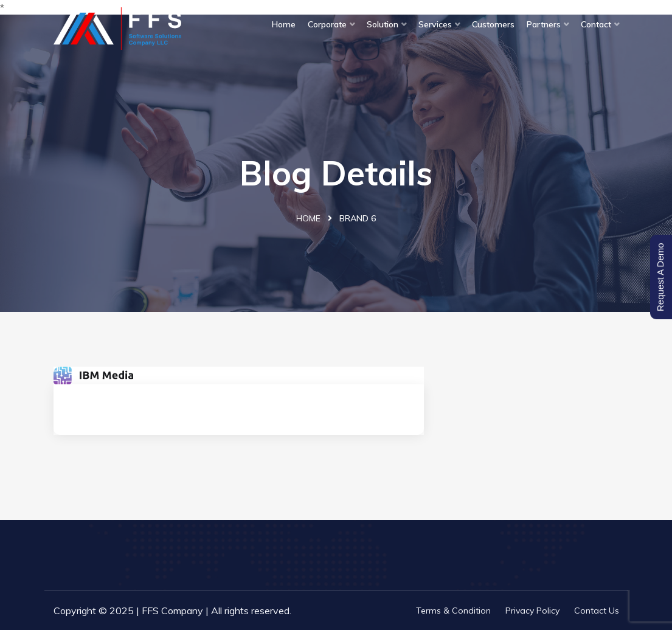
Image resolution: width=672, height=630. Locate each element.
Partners (544, 24)
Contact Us (597, 611)
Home (284, 24)
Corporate (327, 24)
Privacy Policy (532, 611)
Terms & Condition (453, 611)
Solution (383, 24)
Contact (596, 24)
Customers (493, 24)
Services (435, 24)
